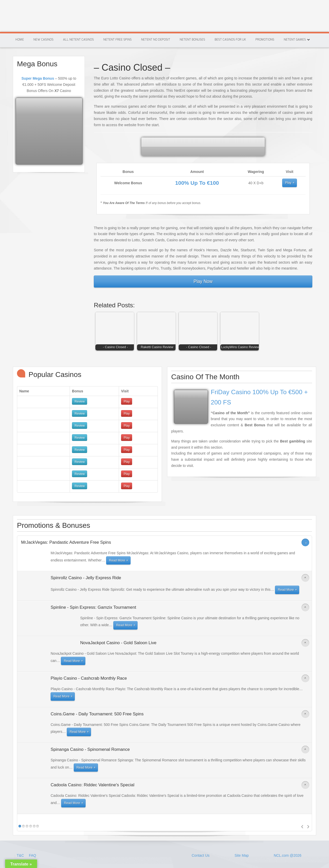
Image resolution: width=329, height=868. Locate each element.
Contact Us (201, 855)
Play (288, 183)
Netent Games (295, 40)
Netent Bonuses (192, 40)
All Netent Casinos (78, 40)
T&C (21, 855)
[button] (116, 333)
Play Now (203, 281)
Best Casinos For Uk (230, 40)
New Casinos (43, 40)
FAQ (32, 855)
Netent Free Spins (117, 40)
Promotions (265, 40)
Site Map (241, 855)
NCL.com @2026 (288, 855)
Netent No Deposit (156, 40)
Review (80, 401)
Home (20, 40)
